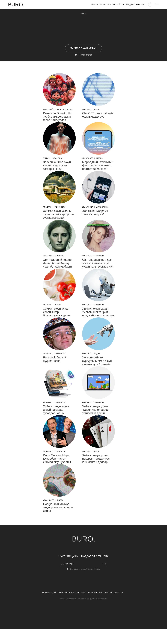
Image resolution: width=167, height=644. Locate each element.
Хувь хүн (140, 5)
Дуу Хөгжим (102, 207)
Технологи (60, 207)
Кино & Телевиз (65, 109)
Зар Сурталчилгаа (114, 593)
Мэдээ (97, 109)
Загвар (95, 5)
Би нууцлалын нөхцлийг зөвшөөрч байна (85, 569)
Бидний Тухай (49, 593)
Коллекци (58, 158)
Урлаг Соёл (105, 5)
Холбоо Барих (95, 593)
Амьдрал (130, 5)
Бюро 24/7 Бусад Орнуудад (72, 593)
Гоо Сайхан (118, 5)
